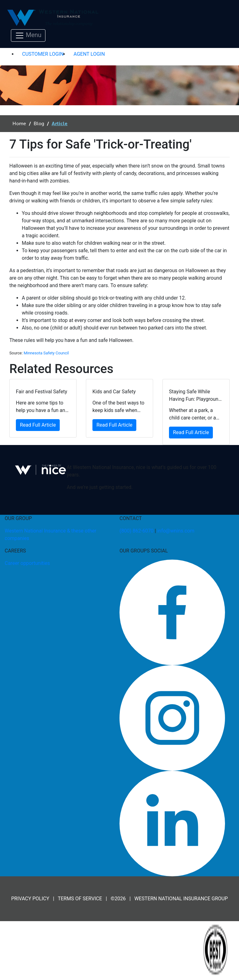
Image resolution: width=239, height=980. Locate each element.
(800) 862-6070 (136, 531)
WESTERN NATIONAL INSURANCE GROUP (181, 899)
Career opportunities (27, 563)
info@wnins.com (176, 531)
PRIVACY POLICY (30, 899)
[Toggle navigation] (28, 36)
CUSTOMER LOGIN (43, 54)
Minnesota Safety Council (46, 353)
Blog (39, 124)
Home (19, 124)
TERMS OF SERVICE (80, 899)
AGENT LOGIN (89, 54)
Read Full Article (38, 425)
